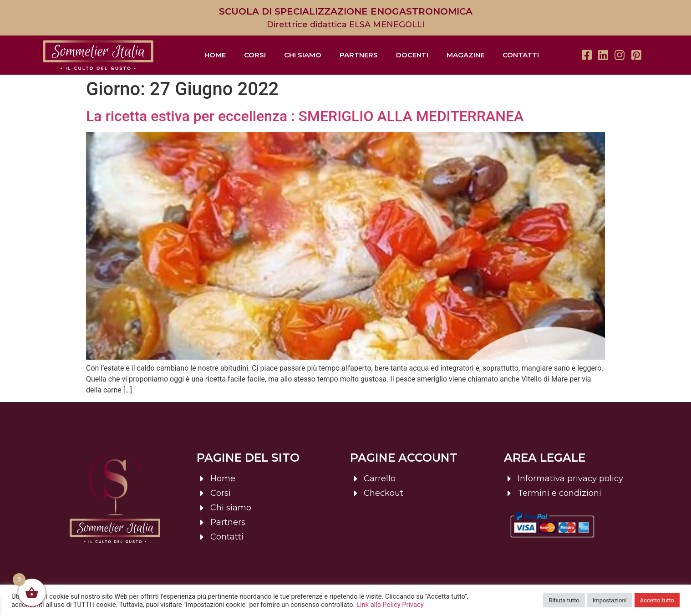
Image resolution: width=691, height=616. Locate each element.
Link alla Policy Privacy (390, 605)
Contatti (521, 55)
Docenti (412, 55)
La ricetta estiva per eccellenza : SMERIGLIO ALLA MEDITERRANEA (305, 116)
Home (215, 55)
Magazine (465, 55)
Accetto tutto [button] (657, 600)
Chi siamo (303, 55)
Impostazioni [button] (610, 600)
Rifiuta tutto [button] (564, 600)
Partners (359, 55)
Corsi (255, 55)
